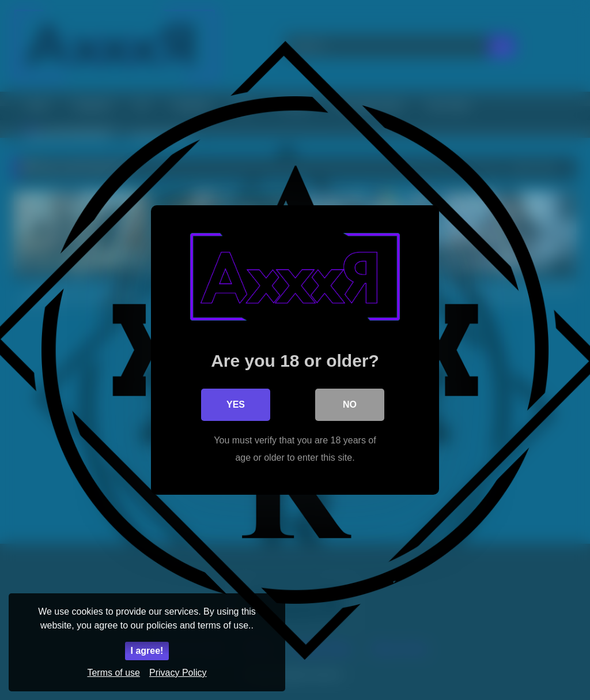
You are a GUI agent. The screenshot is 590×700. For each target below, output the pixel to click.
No (350, 404)
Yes (236, 404)
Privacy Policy (178, 673)
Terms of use (114, 673)
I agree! (147, 651)
